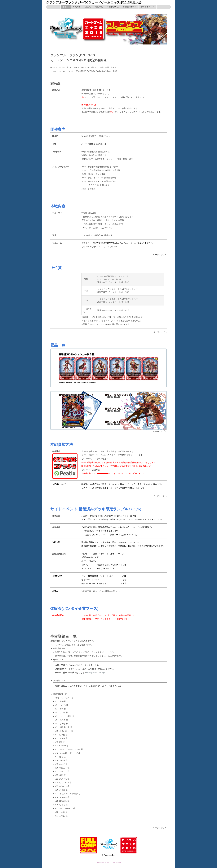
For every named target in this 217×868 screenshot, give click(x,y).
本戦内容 (77, 7)
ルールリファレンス (92, 247)
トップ (66, 7)
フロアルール (111, 247)
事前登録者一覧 (130, 7)
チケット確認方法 (91, 470)
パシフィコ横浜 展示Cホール (94, 144)
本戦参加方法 (113, 7)
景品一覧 (99, 7)
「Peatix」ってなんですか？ (95, 459)
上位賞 (88, 7)
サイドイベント (148, 7)
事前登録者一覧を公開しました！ (96, 90)
